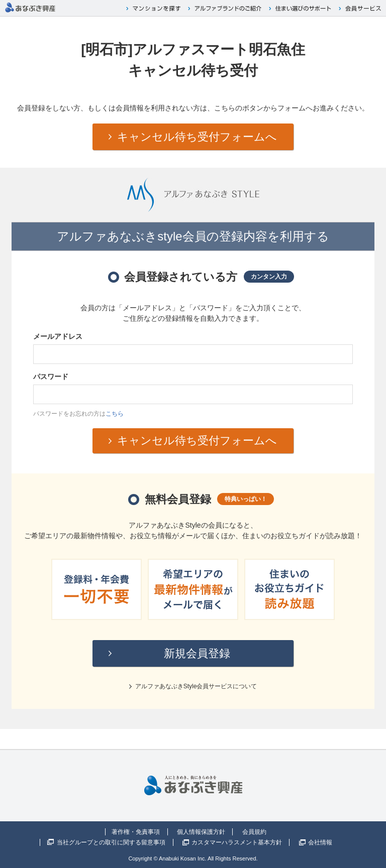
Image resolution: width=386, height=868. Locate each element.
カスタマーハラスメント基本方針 (237, 842)
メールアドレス (58, 336)
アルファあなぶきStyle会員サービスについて (196, 686)
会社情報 (320, 842)
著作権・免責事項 (136, 832)
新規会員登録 (197, 653)
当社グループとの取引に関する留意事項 (111, 842)
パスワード (51, 377)
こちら (115, 414)
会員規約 (254, 832)
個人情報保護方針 (201, 832)
